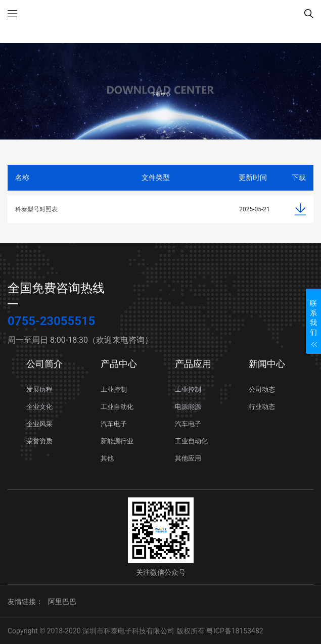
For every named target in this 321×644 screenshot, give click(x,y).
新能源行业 (117, 441)
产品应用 (193, 364)
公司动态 (262, 389)
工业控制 (114, 389)
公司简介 (44, 364)
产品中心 (119, 364)
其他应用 (188, 458)
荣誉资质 (39, 441)
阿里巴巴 (62, 602)
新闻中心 (267, 364)
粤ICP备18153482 (235, 631)
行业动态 (262, 407)
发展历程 (39, 389)
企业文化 (39, 407)
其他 (107, 458)
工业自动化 (117, 407)
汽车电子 (114, 424)
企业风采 (39, 424)
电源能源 (188, 407)
